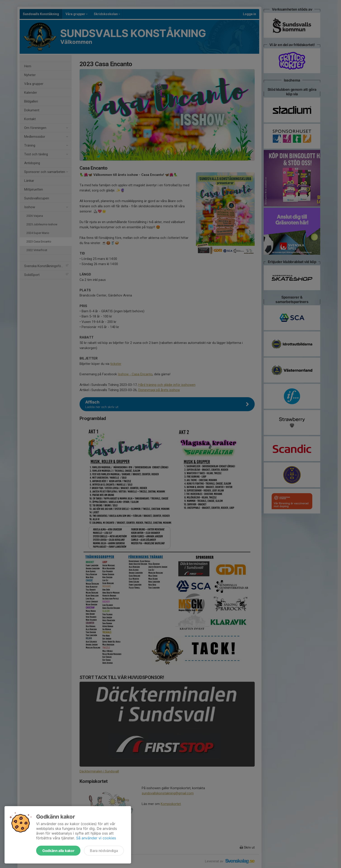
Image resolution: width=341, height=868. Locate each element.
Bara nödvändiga (104, 851)
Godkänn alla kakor (58, 851)
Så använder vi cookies (96, 838)
